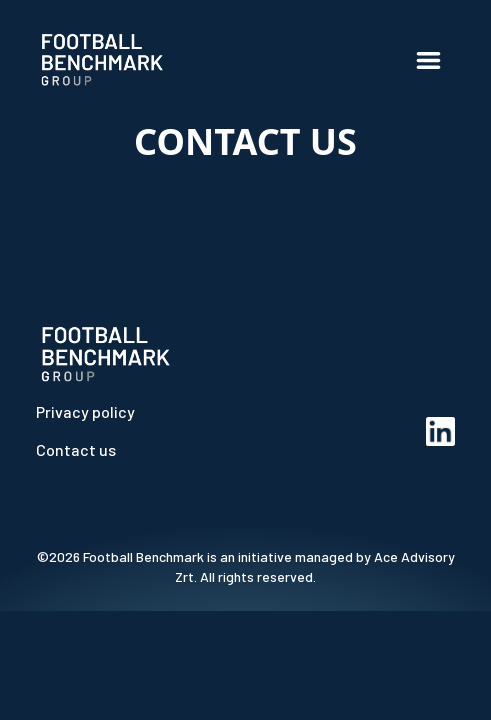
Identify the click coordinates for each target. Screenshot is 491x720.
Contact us (76, 449)
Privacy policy (85, 411)
